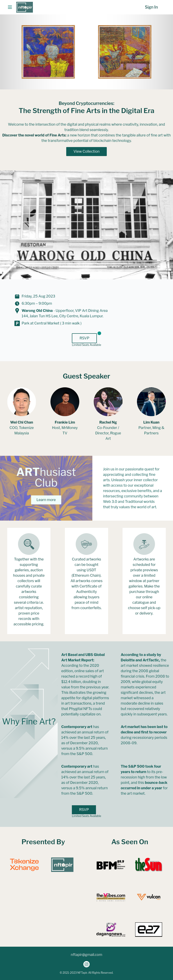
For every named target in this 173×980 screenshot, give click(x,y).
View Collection (86, 151)
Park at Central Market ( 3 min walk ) (52, 323)
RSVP (84, 338)
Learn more (46, 500)
